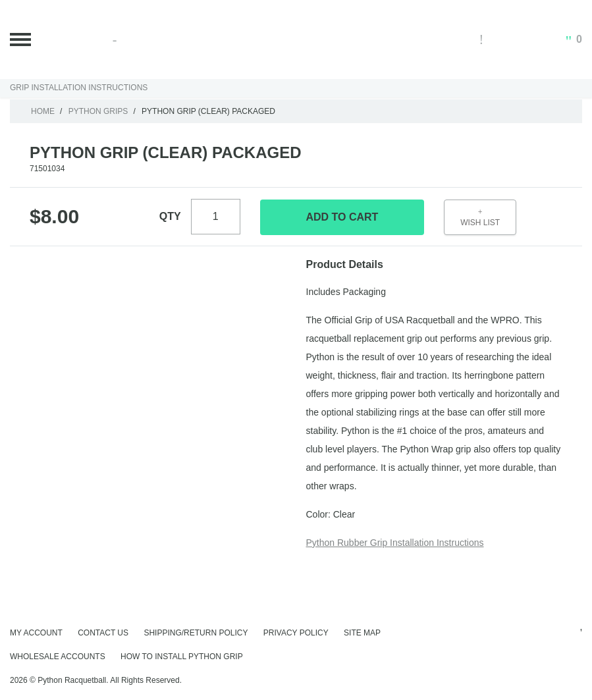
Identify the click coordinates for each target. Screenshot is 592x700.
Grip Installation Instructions (79, 88)
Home (43, 111)
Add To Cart (342, 217)
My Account (36, 633)
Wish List (480, 218)
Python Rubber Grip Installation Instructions (395, 543)
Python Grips (98, 111)
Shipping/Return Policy (196, 633)
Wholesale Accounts (58, 657)
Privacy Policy (296, 633)
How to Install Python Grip (182, 657)
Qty (170, 216)
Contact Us (103, 633)
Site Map (362, 633)
